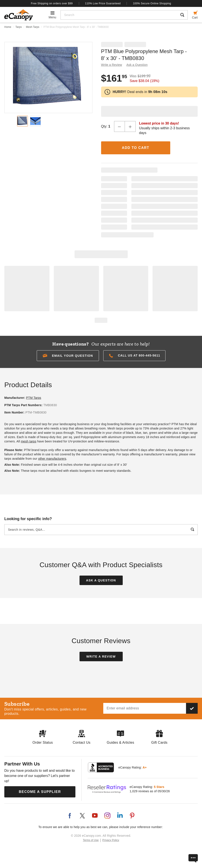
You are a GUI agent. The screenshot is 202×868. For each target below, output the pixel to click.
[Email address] (145, 708)
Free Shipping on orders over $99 (52, 3)
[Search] (119, 15)
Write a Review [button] (112, 65)
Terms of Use (91, 840)
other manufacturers (52, 459)
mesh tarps (29, 441)
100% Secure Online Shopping (152, 3)
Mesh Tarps (33, 27)
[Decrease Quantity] (119, 126)
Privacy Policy (111, 840)
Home (8, 27)
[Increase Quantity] (130, 126)
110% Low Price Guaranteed (103, 3)
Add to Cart (136, 148)
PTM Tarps (34, 398)
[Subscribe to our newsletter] (192, 708)
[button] (68, 356)
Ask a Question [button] (137, 65)
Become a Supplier (40, 792)
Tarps (18, 27)
